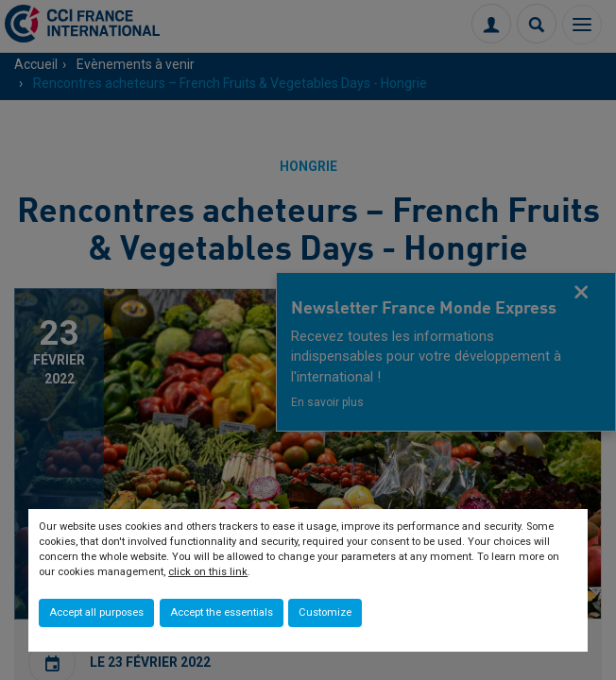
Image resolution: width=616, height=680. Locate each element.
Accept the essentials (222, 612)
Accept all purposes (96, 612)
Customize (325, 612)
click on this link (208, 572)
